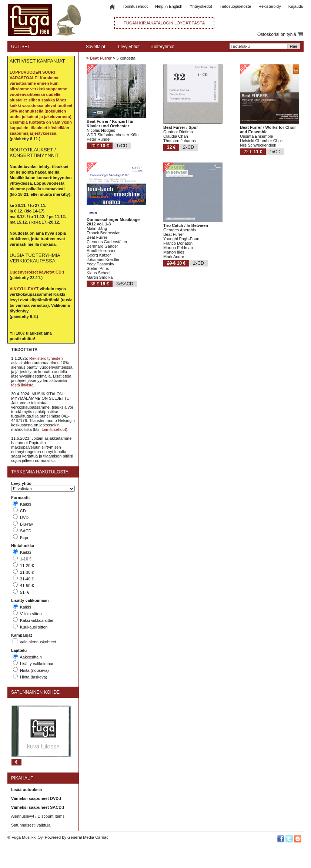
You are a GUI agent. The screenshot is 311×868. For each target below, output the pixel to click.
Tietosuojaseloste (235, 6)
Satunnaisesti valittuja (31, 825)
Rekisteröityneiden (46, 358)
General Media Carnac (88, 837)
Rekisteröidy (270, 6)
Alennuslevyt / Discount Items (38, 816)
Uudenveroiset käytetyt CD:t (37, 272)
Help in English (169, 6)
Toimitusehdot (135, 6)
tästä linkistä (22, 385)
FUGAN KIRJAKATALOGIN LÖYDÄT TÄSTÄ (164, 23)
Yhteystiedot (201, 6)
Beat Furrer (101, 58)
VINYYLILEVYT (24, 289)
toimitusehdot (54, 429)
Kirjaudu (296, 6)
